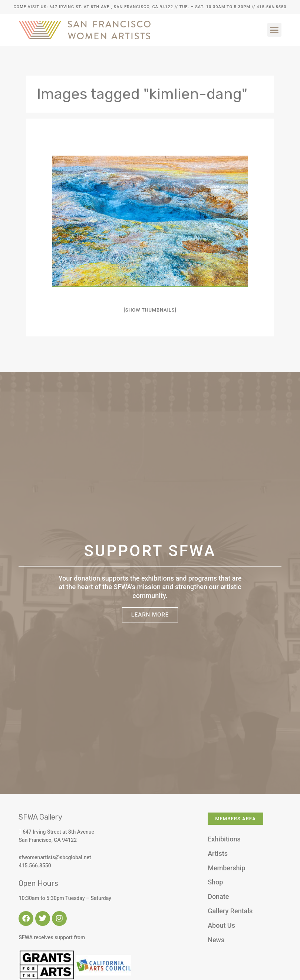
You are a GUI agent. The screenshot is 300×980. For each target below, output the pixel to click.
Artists (218, 853)
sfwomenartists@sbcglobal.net (55, 857)
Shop (215, 882)
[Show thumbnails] (150, 310)
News (216, 940)
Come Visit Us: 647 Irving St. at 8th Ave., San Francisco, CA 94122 (93, 7)
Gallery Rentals (230, 911)
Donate (218, 896)
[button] (274, 30)
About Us (221, 925)
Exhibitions (224, 839)
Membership (226, 868)
